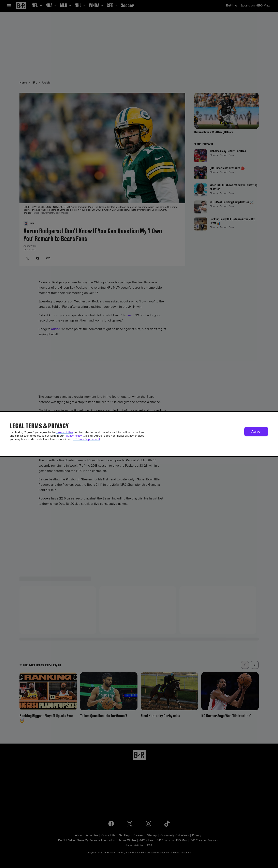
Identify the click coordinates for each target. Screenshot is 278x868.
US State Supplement (87, 439)
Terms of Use (65, 432)
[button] (256, 432)
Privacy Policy (73, 436)
